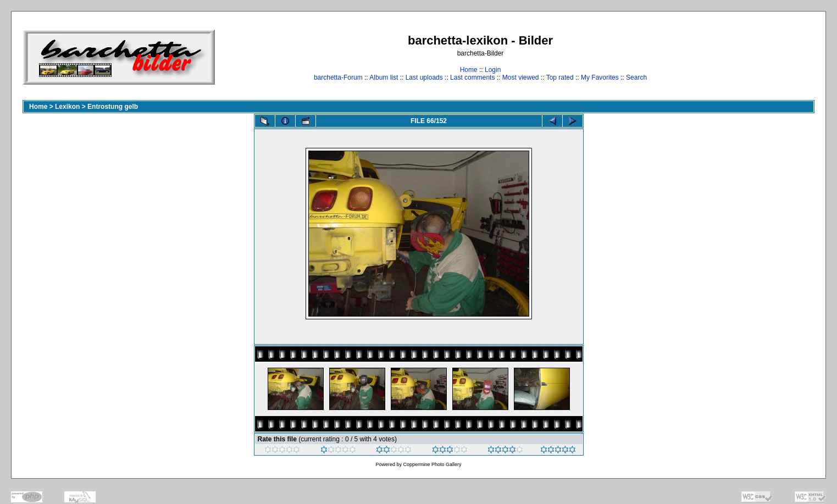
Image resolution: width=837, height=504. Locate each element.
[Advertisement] (780, 57)
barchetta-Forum (338, 77)
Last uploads (424, 77)
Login (493, 70)
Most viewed (521, 77)
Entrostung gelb (113, 107)
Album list (384, 77)
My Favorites (600, 77)
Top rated (560, 77)
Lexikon (67, 107)
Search (636, 77)
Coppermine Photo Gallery (432, 464)
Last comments (472, 77)
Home (469, 70)
